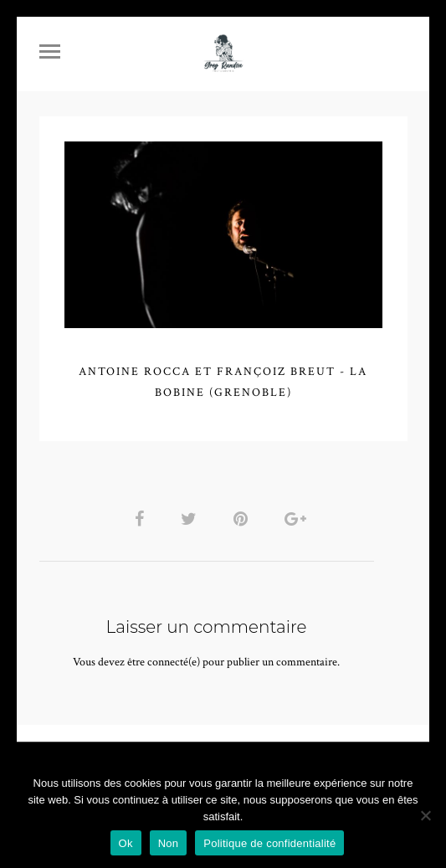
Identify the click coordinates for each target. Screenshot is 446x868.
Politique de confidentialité (269, 843)
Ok (126, 843)
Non (169, 843)
